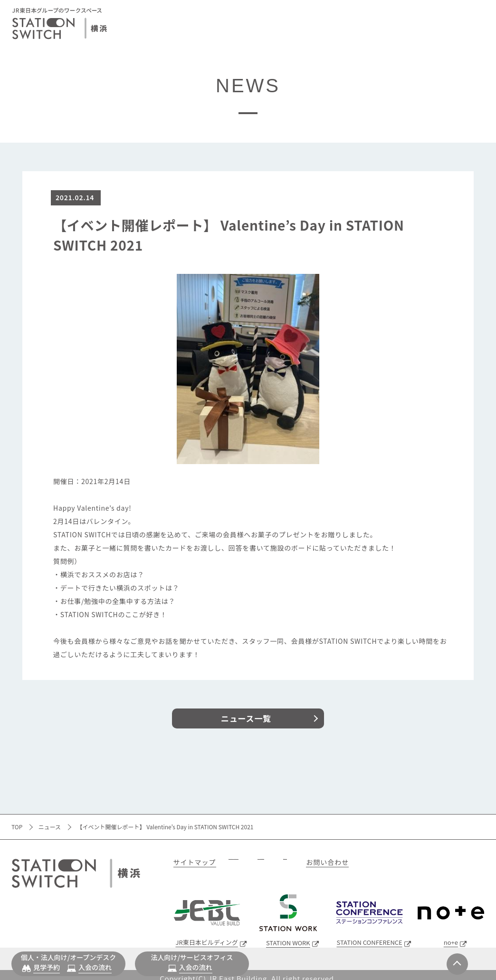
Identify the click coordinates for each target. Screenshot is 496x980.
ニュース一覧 (246, 718)
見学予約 (47, 967)
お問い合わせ (460, 862)
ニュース (50, 827)
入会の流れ (95, 967)
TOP (17, 827)
